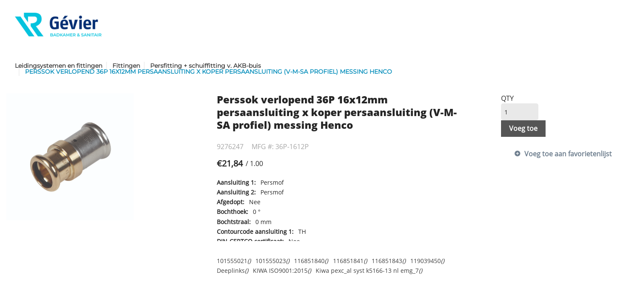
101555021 (234, 261)
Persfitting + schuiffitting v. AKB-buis (206, 66)
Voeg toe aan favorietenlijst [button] (568, 154)
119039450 (427, 261)
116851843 (389, 261)
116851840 (311, 261)
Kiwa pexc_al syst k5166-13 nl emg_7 (369, 270)
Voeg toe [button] (523, 128)
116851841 (350, 261)
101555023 (272, 261)
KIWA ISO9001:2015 (282, 270)
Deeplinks (232, 270)
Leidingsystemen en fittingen (59, 66)
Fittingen (126, 66)
